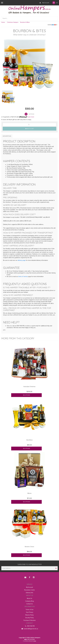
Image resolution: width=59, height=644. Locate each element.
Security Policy (29, 618)
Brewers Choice (29, 547)
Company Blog (30, 601)
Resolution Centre (29, 590)
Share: (52, 25)
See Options (26, 395)
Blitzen (29, 493)
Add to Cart (30, 129)
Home (3, 22)
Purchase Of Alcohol (30, 620)
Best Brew (29, 440)
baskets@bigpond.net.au (30, 629)
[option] (29, 65)
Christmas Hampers (13, 22)
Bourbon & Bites (25, 22)
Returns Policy (29, 615)
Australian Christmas (29, 387)
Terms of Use (29, 610)
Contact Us (29, 604)
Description (7, 136)
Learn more (31, 117)
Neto (35, 641)
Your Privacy (30, 612)
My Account (44, 3)
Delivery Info (29, 593)
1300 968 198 (29, 626)
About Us (29, 598)
